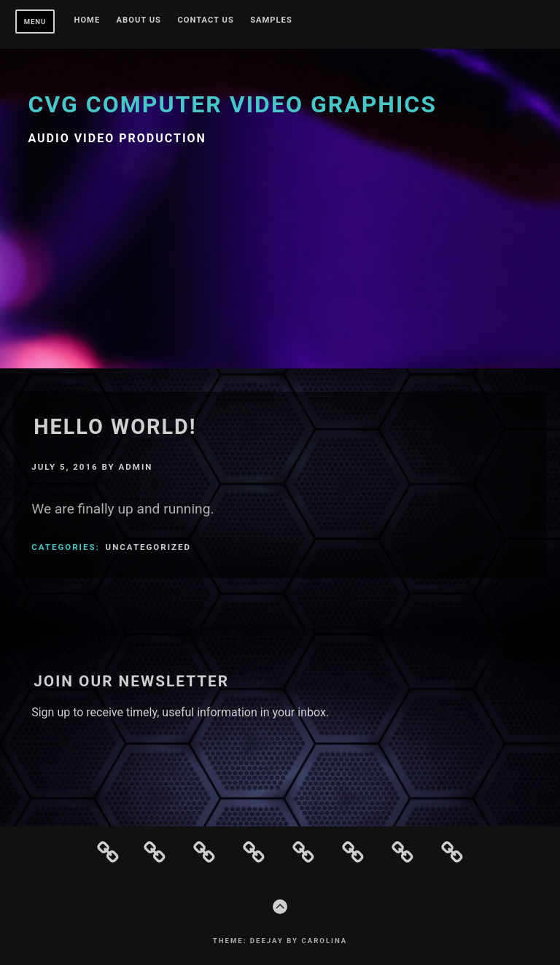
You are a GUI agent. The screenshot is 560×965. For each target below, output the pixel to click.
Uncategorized (148, 547)
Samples (271, 20)
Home (87, 20)
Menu (35, 22)
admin (136, 467)
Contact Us (205, 20)
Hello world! (115, 427)
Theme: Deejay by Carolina (280, 941)
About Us (139, 20)
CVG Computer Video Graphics (232, 104)
